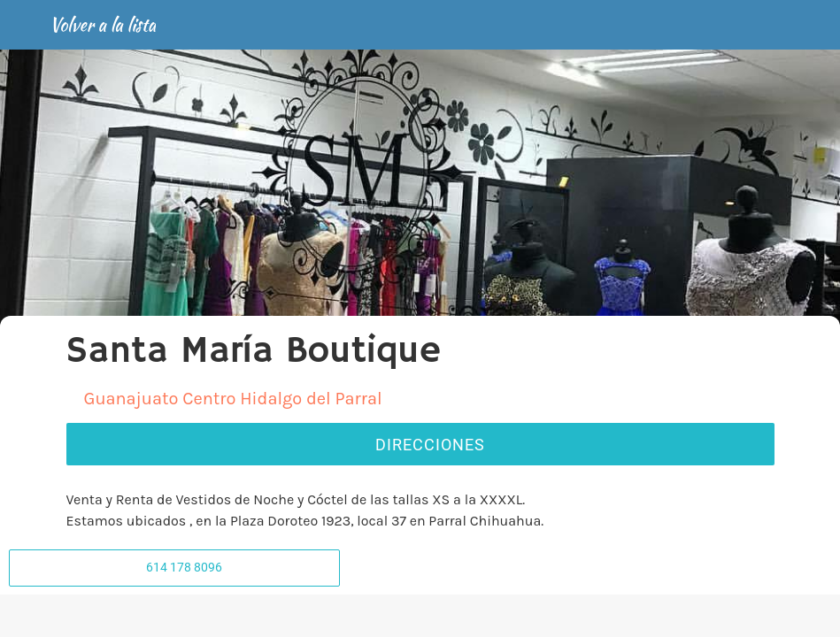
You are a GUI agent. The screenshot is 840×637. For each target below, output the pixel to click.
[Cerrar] (25, 25)
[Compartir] (420, 616)
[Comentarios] (150, 616)
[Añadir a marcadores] (690, 616)
